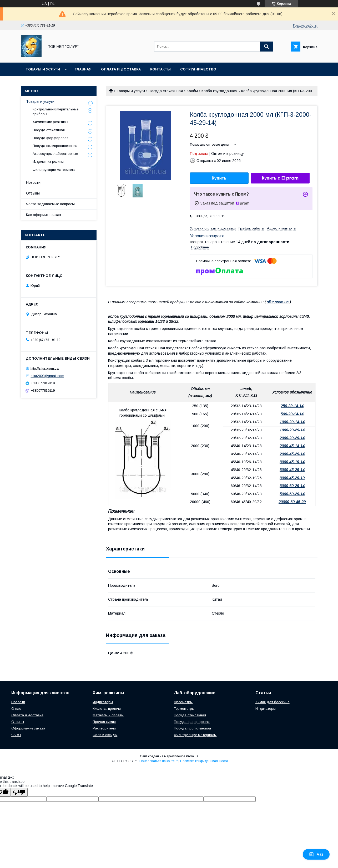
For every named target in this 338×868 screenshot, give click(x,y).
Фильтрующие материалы (54, 170)
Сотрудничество (198, 69)
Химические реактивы (50, 122)
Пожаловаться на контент (159, 761)
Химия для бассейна (273, 702)
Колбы (192, 91)
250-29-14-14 (292, 406)
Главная (83, 69)
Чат (316, 854)
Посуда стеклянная (166, 91)
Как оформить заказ (44, 215)
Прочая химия (104, 722)
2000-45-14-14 (292, 446)
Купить (219, 178)
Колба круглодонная (219, 91)
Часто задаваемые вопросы (50, 204)
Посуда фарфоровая (51, 138)
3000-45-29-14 (292, 470)
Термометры (184, 709)
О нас (16, 709)
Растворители (104, 728)
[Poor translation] (19, 792)
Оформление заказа (28, 728)
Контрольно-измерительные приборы (56, 112)
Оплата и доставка (121, 69)
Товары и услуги (43, 69)
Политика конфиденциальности (204, 761)
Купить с (280, 178)
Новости (33, 182)
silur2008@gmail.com (47, 376)
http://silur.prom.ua (45, 368)
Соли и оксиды (105, 735)
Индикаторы (103, 702)
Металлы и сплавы (108, 715)
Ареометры (183, 702)
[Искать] (266, 47)
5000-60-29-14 (292, 494)
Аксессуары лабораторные (55, 154)
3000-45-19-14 (292, 462)
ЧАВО (16, 735)
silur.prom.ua (278, 302)
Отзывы (33, 193)
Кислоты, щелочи (107, 709)
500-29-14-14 (292, 414)
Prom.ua (192, 756)
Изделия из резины (48, 162)
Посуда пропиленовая (192, 728)
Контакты (160, 69)
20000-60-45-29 (292, 502)
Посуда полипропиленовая (55, 146)
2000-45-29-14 (292, 454)
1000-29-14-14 (292, 422)
